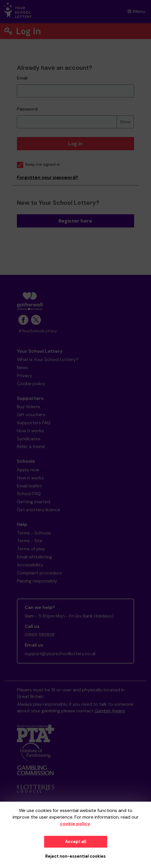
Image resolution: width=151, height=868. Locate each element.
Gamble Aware (110, 711)
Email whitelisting (35, 557)
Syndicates (29, 439)
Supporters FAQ (34, 423)
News (22, 368)
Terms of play (31, 549)
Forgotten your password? (48, 177)
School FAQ (29, 494)
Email (22, 78)
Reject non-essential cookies (75, 856)
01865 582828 (40, 635)
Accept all (76, 842)
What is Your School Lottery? (48, 359)
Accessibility (30, 565)
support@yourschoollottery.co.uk (60, 654)
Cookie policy (31, 384)
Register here (75, 221)
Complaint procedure (39, 573)
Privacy (24, 376)
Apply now (28, 470)
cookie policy (75, 824)
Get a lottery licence (39, 510)
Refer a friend (31, 446)
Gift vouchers (31, 415)
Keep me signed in (38, 164)
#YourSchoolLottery (38, 331)
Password (27, 109)
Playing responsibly (37, 581)
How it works (30, 431)
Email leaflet (29, 486)
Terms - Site (30, 541)
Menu (136, 11)
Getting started (34, 502)
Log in (75, 144)
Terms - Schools (34, 533)
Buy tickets (29, 407)
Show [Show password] (125, 122)
